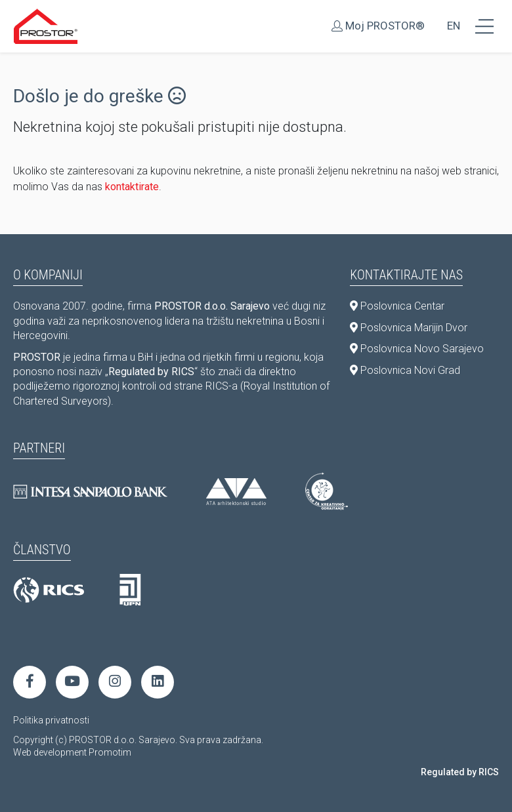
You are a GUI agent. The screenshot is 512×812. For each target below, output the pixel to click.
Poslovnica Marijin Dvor (409, 328)
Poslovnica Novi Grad (405, 370)
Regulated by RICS (460, 772)
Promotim (110, 752)
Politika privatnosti (51, 720)
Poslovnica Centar (397, 306)
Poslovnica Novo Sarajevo (417, 349)
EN (454, 26)
